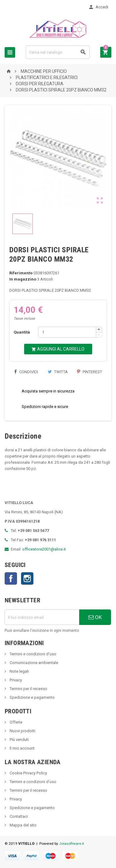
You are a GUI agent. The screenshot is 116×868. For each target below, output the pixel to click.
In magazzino (23, 279)
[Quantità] (67, 332)
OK (95, 617)
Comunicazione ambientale (33, 663)
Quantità (22, 332)
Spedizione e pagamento (32, 697)
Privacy (15, 680)
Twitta (58, 372)
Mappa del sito (23, 825)
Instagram (27, 578)
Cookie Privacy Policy (28, 773)
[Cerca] (58, 52)
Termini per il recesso (28, 689)
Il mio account (22, 748)
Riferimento (21, 273)
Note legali (19, 671)
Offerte (15, 722)
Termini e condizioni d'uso (32, 654)
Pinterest (90, 372)
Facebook (11, 578)
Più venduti (19, 740)
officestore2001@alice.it (44, 549)
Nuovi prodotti (22, 731)
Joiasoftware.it (72, 844)
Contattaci (18, 816)
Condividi (26, 372)
